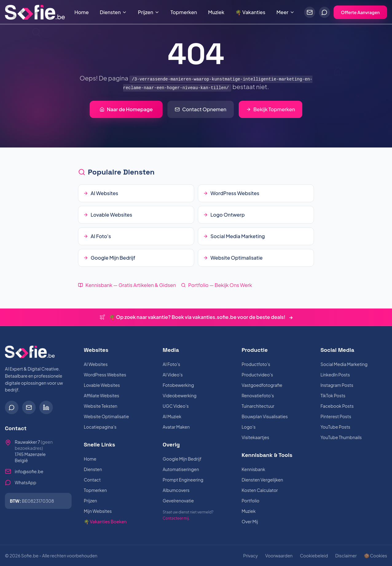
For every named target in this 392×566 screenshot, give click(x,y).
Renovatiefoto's (258, 395)
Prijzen (149, 12)
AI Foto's (172, 364)
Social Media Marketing (344, 364)
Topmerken (184, 12)
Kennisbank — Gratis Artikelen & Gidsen (127, 285)
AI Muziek (172, 416)
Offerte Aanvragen (360, 12)
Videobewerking (180, 395)
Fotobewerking (178, 385)
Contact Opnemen (201, 109)
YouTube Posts (335, 427)
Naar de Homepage (126, 109)
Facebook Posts (337, 406)
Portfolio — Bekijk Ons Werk (217, 285)
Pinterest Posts (336, 416)
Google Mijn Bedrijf (182, 459)
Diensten (113, 12)
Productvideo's (257, 375)
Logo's (249, 427)
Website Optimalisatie (106, 416)
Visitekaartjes (255, 437)
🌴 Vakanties (250, 12)
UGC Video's (176, 406)
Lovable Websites (102, 385)
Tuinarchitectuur (258, 406)
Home (82, 12)
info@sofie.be (29, 471)
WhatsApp (25, 482)
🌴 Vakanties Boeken (105, 521)
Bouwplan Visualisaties (265, 416)
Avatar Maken (176, 427)
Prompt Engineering (183, 480)
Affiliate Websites (102, 395)
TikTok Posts (333, 395)
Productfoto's (256, 364)
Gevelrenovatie (178, 501)
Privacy (250, 556)
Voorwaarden (279, 556)
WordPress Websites (105, 375)
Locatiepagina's (100, 427)
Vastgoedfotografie (262, 385)
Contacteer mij (176, 518)
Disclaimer (346, 556)
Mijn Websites (98, 511)
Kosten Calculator (260, 490)
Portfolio (250, 501)
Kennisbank (253, 469)
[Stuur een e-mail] (310, 12)
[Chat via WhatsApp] (324, 12)
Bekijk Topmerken (270, 109)
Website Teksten (101, 406)
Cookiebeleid (314, 556)
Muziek (216, 12)
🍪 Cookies (376, 556)
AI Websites (96, 364)
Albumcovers (176, 490)
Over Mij (250, 521)
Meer (286, 12)
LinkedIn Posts (335, 375)
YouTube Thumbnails (341, 437)
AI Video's (173, 375)
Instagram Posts (337, 385)
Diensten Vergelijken (262, 480)
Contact (92, 480)
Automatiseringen (181, 469)
